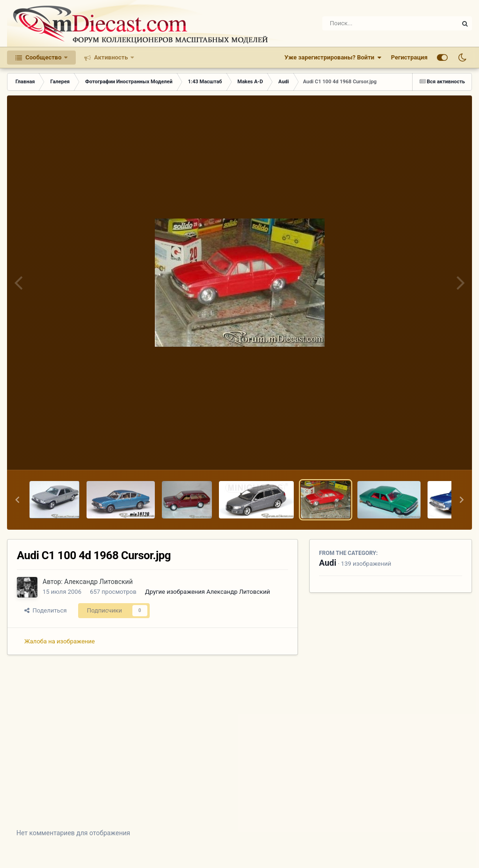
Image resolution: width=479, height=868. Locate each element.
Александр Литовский (98, 582)
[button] (17, 500)
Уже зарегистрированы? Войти (333, 58)
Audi (328, 563)
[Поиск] (373, 23)
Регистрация (409, 57)
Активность (111, 57)
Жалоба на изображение (60, 641)
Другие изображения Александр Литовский (207, 592)
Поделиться (46, 610)
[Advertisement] (239, 749)
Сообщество (44, 57)
